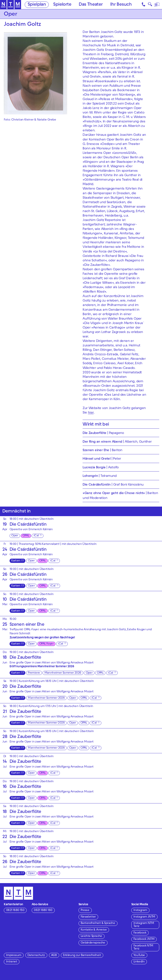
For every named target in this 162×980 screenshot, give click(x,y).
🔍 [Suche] (150, 5)
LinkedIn (139, 962)
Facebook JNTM (144, 939)
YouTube (139, 955)
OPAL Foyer (46, 644)
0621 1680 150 (15, 910)
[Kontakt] (144, 5)
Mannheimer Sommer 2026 (63, 673)
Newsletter (88, 917)
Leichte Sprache (91, 936)
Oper (15, 536)
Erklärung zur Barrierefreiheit (82, 955)
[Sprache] (157, 5)
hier (91, 413)
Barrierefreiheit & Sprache (98, 923)
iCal (36, 536)
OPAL (26, 536)
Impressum (14, 955)
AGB (54, 955)
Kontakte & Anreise (94, 930)
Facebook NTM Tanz (143, 947)
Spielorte (62, 5)
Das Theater (91, 5)
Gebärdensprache (93, 943)
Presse (85, 910)
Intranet (12, 962)
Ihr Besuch (121, 5)
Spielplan (37, 5)
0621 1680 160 (43, 910)
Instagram (140, 910)
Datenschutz (36, 955)
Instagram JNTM (144, 917)
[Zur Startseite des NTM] (11, 5)
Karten (16, 561)
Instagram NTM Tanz (144, 925)
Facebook (140, 933)
